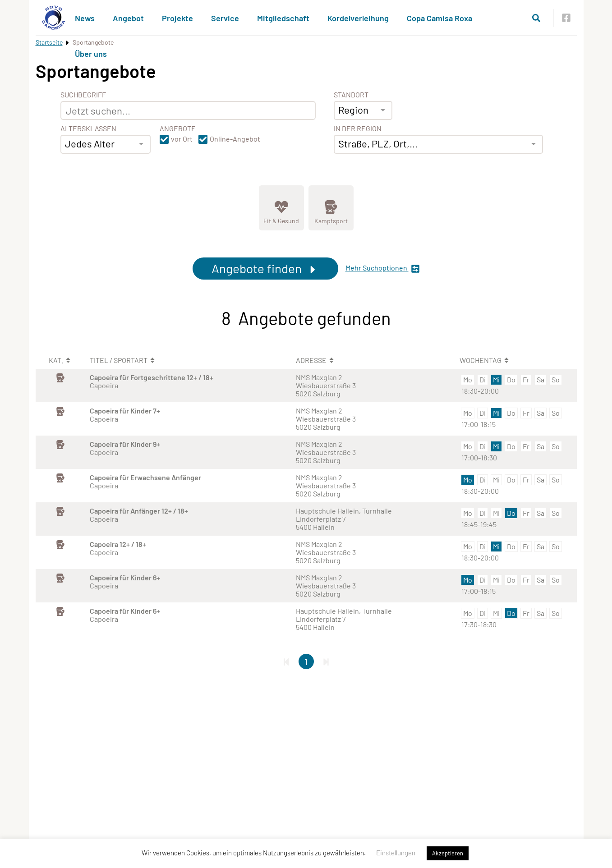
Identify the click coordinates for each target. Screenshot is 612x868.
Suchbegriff (83, 95)
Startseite (49, 42)
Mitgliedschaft (283, 18)
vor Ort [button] (182, 139)
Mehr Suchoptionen (383, 269)
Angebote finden (265, 268)
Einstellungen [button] (396, 853)
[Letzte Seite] (326, 661)
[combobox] (106, 144)
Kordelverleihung (358, 18)
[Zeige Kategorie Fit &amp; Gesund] (281, 208)
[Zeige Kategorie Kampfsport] (331, 208)
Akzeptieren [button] (448, 853)
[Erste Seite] (286, 661)
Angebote (178, 129)
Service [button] (225, 18)
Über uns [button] (91, 54)
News (85, 18)
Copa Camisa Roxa (439, 18)
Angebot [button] (128, 18)
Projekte (177, 18)
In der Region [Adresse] (358, 129)
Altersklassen (88, 129)
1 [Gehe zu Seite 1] (306, 661)
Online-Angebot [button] (235, 139)
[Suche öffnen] (536, 18)
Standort (351, 95)
